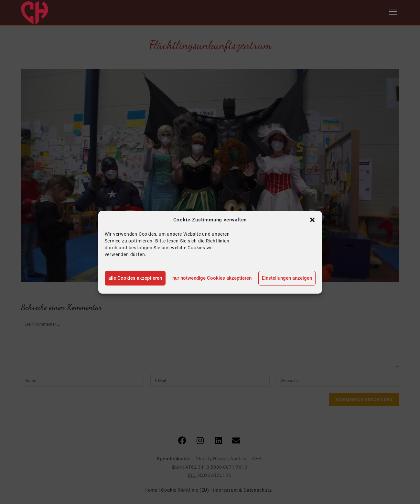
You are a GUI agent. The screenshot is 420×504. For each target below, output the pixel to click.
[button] (312, 220)
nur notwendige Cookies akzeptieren (212, 278)
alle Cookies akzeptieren (135, 278)
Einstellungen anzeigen (287, 278)
